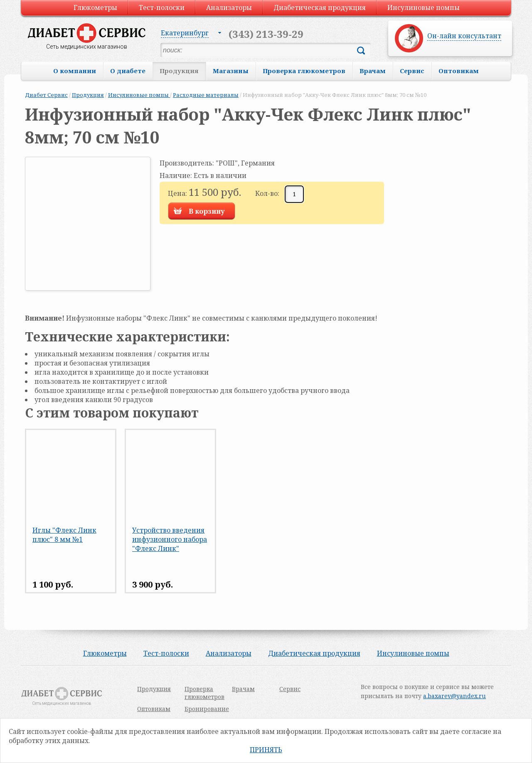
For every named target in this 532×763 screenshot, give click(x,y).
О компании (75, 71)
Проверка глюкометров (304, 71)
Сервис (412, 71)
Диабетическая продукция (320, 7)
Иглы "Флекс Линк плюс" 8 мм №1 (64, 535)
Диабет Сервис (46, 95)
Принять (266, 750)
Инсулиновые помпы (424, 7)
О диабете (128, 71)
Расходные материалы (206, 95)
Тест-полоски (162, 7)
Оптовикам (459, 71)
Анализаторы (229, 7)
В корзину (207, 211)
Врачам (373, 71)
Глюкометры (95, 7)
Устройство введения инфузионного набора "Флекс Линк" (170, 539)
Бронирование (207, 709)
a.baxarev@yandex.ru (454, 696)
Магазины (231, 71)
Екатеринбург (185, 33)
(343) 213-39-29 (266, 34)
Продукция (179, 71)
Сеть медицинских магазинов (87, 47)
